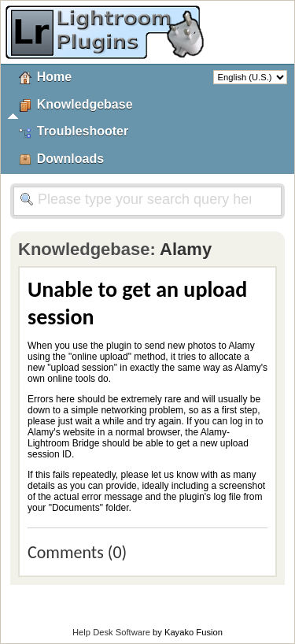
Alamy (186, 249)
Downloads (70, 159)
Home (54, 77)
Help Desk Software (111, 632)
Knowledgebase (85, 104)
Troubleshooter (83, 131)
